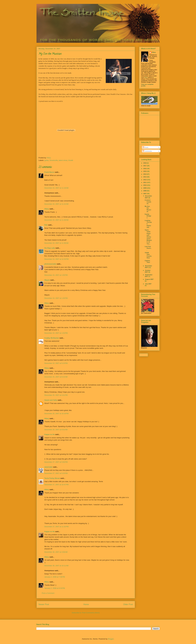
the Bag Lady (50, 248)
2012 (145, 180)
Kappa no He (50, 434)
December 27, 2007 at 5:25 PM (56, 473)
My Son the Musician (148, 209)
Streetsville (54, 160)
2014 (145, 174)
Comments (147, 151)
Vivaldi (71, 160)
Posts (145, 147)
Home (86, 604)
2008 (145, 191)
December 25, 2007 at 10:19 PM (57, 414)
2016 (145, 169)
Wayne (47, 280)
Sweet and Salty (51, 400)
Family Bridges (148, 216)
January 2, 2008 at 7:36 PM (55, 577)
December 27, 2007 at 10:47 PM (57, 485)
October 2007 (148, 271)
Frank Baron (49, 172)
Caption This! (147, 261)
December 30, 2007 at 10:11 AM (56, 566)
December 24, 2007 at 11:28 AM (56, 220)
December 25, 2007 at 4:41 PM (56, 395)
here (146, 77)
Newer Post (44, 604)
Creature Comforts (148, 202)
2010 (145, 185)
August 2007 (149, 279)
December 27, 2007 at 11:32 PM (57, 527)
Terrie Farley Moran (52, 478)
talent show (63, 160)
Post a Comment (48, 593)
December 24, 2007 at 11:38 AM (56, 243)
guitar (46, 160)
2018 (145, 163)
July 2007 (148, 284)
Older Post (128, 604)
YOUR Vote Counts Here (148, 255)
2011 (145, 182)
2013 (145, 177)
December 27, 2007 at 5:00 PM (56, 462)
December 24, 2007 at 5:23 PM (56, 363)
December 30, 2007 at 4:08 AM (56, 552)
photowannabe (50, 264)
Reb (46, 225)
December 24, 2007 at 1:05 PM (56, 275)
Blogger (111, 639)
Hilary (47, 209)
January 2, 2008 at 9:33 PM (55, 588)
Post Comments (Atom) (91, 613)
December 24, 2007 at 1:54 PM (56, 333)
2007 (145, 194)
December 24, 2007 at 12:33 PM (57, 259)
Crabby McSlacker (52, 338)
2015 (145, 171)
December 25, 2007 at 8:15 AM (56, 377)
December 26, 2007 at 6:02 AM (56, 430)
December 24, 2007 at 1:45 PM (56, 298)
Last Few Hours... (148, 248)
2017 (145, 166)
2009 (145, 188)
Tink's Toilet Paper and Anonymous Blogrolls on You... (148, 237)
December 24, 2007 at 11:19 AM (56, 188)
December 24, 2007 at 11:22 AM (56, 204)
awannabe (49, 467)
